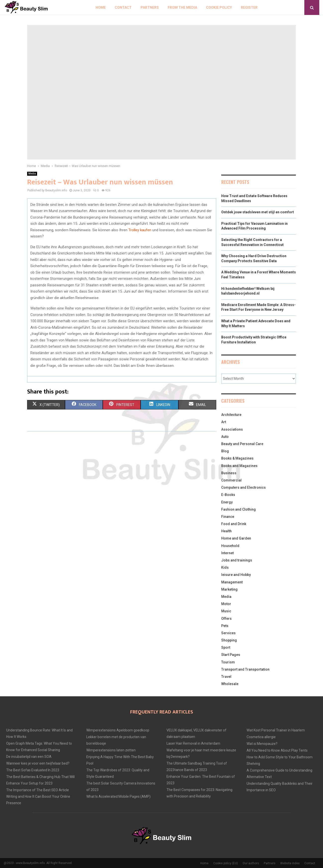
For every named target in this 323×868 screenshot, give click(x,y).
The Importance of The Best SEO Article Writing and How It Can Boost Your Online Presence (38, 796)
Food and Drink (234, 524)
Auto (225, 437)
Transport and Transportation (245, 669)
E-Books (228, 495)
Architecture (231, 415)
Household (230, 546)
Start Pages (231, 655)
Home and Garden (236, 538)
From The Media (182, 7)
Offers (226, 619)
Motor (226, 604)
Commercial (231, 480)
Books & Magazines (237, 458)
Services (228, 633)
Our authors (251, 863)
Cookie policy (219, 7)
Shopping (229, 640)
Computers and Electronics (243, 487)
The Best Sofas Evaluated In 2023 (33, 770)
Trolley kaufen (140, 230)
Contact (123, 7)
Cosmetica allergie (261, 737)
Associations (232, 429)
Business (229, 473)
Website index (290, 863)
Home (101, 7)
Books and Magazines (239, 466)
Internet (227, 553)
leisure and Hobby (236, 575)
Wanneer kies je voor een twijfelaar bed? (38, 763)
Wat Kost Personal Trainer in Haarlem (276, 730)
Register (249, 7)
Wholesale (230, 684)
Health (226, 531)
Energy (227, 502)
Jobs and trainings (237, 560)
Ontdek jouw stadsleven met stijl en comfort (258, 212)
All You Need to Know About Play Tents (277, 750)
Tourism (228, 662)
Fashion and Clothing (239, 509)
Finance (228, 517)
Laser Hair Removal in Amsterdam (193, 743)
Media (32, 174)
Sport (226, 647)
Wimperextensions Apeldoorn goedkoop (118, 730)
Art (224, 422)
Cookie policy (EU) (226, 863)
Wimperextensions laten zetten (111, 750)
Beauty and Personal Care (242, 444)
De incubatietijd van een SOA (29, 757)
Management (232, 582)
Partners (150, 7)
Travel (226, 677)
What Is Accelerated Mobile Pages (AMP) (118, 796)
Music (226, 611)
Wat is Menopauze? (262, 744)
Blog (225, 451)
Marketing (229, 589)
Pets (225, 626)
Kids (225, 567)
